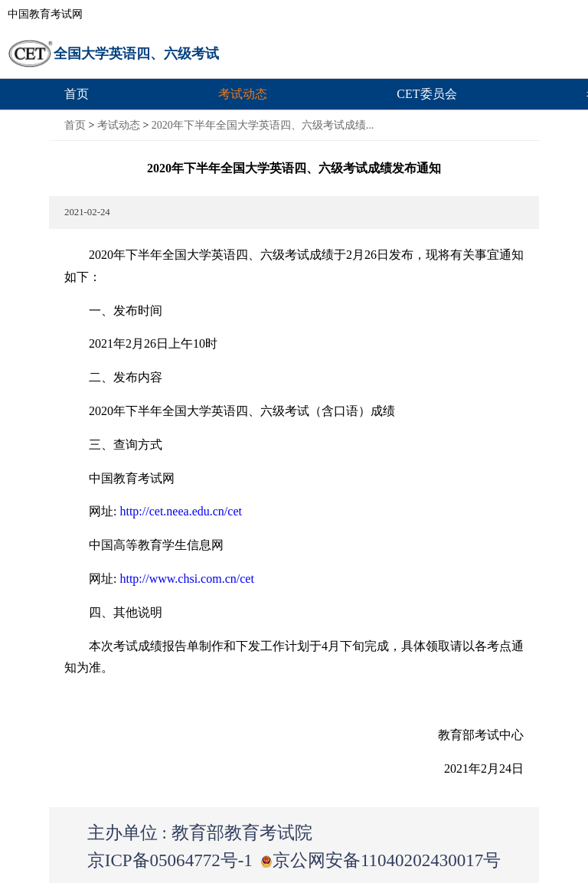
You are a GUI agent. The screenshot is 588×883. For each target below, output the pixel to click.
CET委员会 (426, 94)
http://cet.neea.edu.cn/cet (180, 511)
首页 (77, 94)
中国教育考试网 (45, 14)
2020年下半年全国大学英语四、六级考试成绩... (263, 125)
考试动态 (243, 94)
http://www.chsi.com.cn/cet (186, 579)
